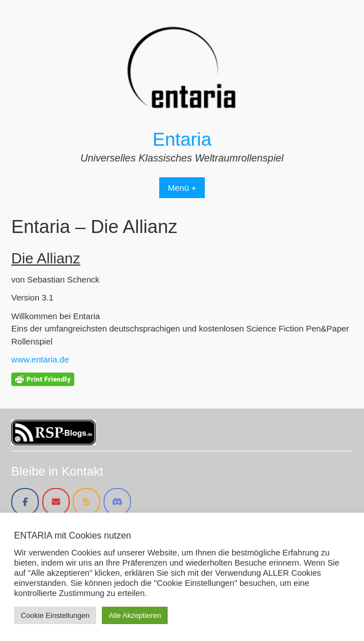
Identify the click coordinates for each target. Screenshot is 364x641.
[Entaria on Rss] (86, 502)
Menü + (182, 188)
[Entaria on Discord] (117, 502)
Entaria (182, 139)
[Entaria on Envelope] (56, 502)
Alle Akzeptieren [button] (135, 615)
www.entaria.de (40, 359)
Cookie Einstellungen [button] (55, 615)
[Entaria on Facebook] (25, 502)
